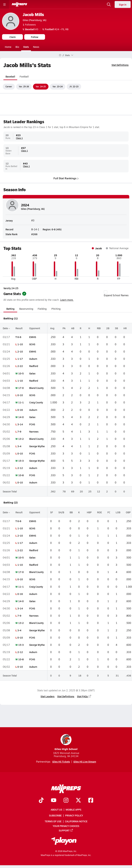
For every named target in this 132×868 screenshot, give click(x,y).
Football (24, 76)
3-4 (19, 446)
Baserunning (26, 308)
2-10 (20, 351)
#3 (31, 29)
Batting (10, 308)
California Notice (76, 821)
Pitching (56, 308)
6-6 (19, 337)
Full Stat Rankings (66, 178)
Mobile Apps (73, 810)
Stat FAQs (84, 696)
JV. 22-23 (74, 86)
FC (109, 512)
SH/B (61, 512)
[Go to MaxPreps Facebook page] (91, 801)
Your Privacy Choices (66, 826)
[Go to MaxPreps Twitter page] (78, 801)
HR (125, 328)
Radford (34, 366)
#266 (34, 234)
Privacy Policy (74, 815)
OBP (128, 512)
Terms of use (53, 821)
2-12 (20, 468)
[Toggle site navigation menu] (4, 4)
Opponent (35, 328)
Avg (52, 328)
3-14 (20, 424)
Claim (13, 37)
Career (9, 86)
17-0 (21, 388)
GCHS (32, 344)
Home (8, 47)
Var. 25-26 (24, 86)
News (36, 47)
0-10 (20, 395)
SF (52, 512)
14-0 (21, 417)
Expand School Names (116, 294)
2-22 (20, 366)
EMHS (33, 337)
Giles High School (66, 742)
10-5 (21, 373)
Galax (32, 373)
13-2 (21, 439)
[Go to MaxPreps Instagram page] (66, 801)
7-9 (19, 431)
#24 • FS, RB (55, 29)
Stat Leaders (48, 696)
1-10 (20, 344)
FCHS (32, 424)
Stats (26, 47)
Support (66, 830)
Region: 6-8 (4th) (52, 229)
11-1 (21, 402)
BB (71, 512)
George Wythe (37, 446)
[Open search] (109, 4)
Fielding (42, 308)
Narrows (34, 431)
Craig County (36, 402)
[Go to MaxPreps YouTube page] (54, 801)
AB (73, 328)
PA (64, 328)
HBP (89, 512)
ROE (100, 512)
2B (108, 328)
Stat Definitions (120, 65)
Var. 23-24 (58, 86)
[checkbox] (106, 292)
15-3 (21, 461)
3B (116, 328)
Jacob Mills (33, 14)
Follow (35, 37)
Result (19, 328)
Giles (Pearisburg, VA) (35, 20)
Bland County (36, 388)
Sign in (123, 4)
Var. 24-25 (41, 86)
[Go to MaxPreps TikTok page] (41, 801)
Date (6, 328)
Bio (17, 47)
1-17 (20, 359)
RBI (99, 328)
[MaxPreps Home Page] (60, 55)
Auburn (33, 359)
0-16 (20, 410)
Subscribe (55, 815)
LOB (118, 512)
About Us (56, 810)
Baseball (10, 76)
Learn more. (67, 300)
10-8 (21, 475)
